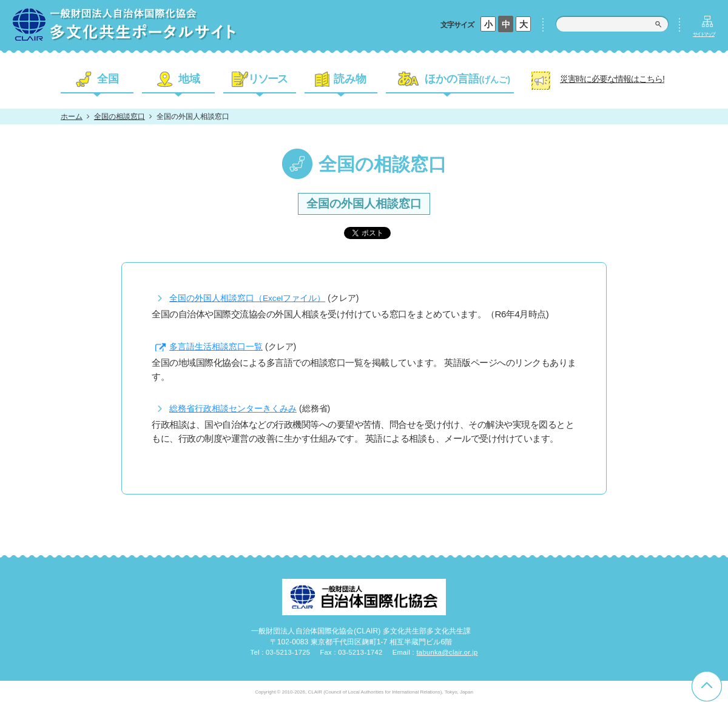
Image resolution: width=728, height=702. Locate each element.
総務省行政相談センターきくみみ (233, 409)
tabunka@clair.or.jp (447, 652)
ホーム (72, 116)
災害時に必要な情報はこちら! (612, 79)
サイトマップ (704, 34)
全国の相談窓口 (120, 116)
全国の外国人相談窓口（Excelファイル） (247, 298)
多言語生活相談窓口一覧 (216, 347)
